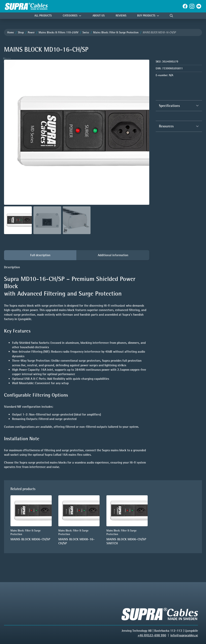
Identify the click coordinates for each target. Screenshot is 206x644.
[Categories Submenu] (81, 16)
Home (11, 32)
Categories (70, 16)
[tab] (40, 255)
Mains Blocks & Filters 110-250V (59, 32)
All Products (43, 16)
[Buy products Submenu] (159, 16)
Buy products (146, 16)
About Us (99, 16)
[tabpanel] (77, 367)
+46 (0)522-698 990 (152, 635)
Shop (21, 32)
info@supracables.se (184, 635)
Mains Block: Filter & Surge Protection (116, 32)
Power (31, 32)
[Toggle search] (171, 16)
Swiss (86, 32)
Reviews (121, 16)
